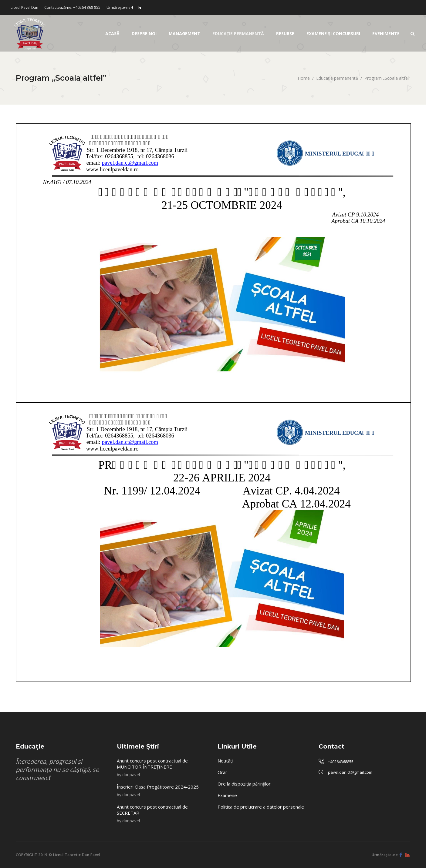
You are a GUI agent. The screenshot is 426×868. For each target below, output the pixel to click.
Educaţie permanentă (337, 78)
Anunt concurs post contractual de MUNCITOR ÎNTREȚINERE (152, 764)
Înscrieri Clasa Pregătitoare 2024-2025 (158, 787)
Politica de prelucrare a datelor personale (261, 807)
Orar (222, 772)
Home (304, 78)
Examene (227, 795)
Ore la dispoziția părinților (244, 784)
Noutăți (225, 761)
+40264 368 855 (87, 7)
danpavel (131, 775)
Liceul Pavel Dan (24, 7)
